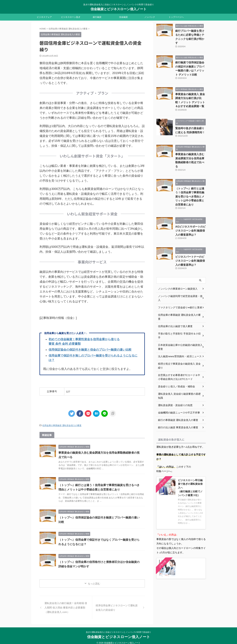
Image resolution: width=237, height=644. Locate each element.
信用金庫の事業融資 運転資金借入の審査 (62, 425)
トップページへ (176, 17)
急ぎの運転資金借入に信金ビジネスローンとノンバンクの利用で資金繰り (118, 629)
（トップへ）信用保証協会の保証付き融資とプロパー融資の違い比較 (99, 517)
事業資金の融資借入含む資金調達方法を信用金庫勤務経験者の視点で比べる (190, 149)
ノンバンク (150, 17)
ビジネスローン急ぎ (71, 17)
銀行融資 (97, 17)
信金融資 (123, 17)
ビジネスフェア (44, 17)
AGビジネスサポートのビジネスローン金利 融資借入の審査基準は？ (190, 211)
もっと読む (94, 580)
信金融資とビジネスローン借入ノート (118, 9)
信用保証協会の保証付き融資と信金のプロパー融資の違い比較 (90, 350)
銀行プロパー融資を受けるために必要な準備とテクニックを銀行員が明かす (190, 34)
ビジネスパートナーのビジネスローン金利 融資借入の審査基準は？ (190, 240)
